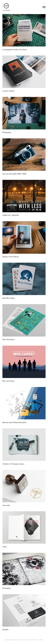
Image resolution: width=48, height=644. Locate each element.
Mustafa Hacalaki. (10, 640)
